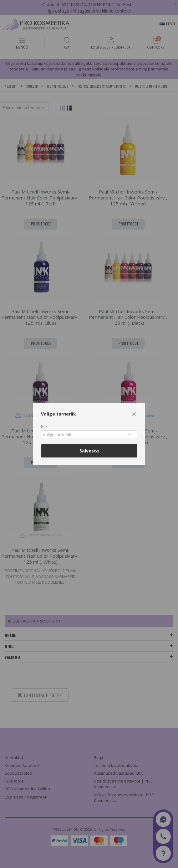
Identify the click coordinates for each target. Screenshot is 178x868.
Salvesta (89, 451)
